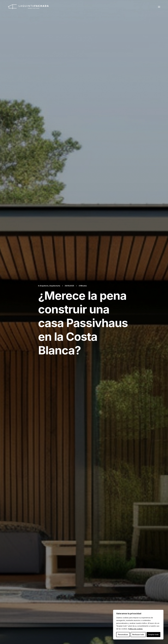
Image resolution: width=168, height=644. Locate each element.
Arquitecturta (55, 286)
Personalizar (123, 634)
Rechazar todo (138, 634)
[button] (159, 7)
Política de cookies (135, 629)
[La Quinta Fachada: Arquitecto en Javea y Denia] (28, 7)
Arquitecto (44, 286)
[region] (138, 625)
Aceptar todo (153, 634)
